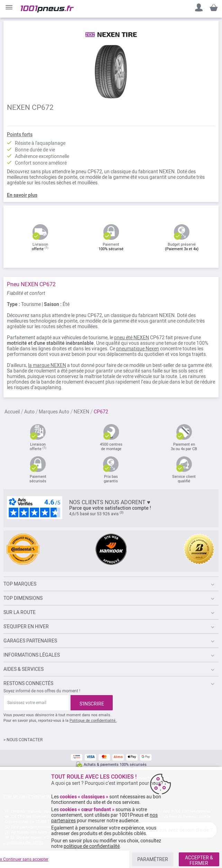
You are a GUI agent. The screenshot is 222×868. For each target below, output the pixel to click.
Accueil (12, 412)
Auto (29, 412)
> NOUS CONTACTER (23, 740)
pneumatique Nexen (138, 349)
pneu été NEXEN (132, 337)
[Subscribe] (92, 703)
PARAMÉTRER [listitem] (153, 859)
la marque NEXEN (47, 365)
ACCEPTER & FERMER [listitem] (199, 860)
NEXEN (81, 412)
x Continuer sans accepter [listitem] (24, 859)
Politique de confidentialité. (93, 721)
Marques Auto (54, 412)
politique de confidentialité (92, 846)
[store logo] (47, 9)
